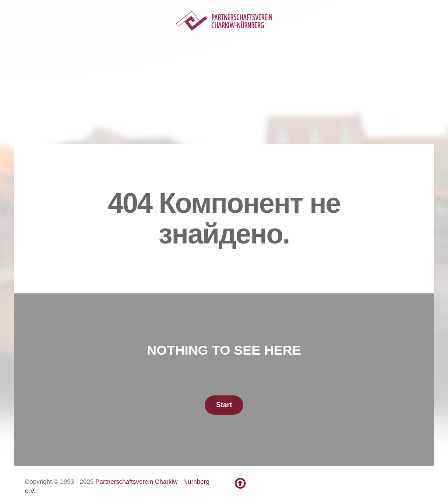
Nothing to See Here (224, 350)
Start (224, 405)
